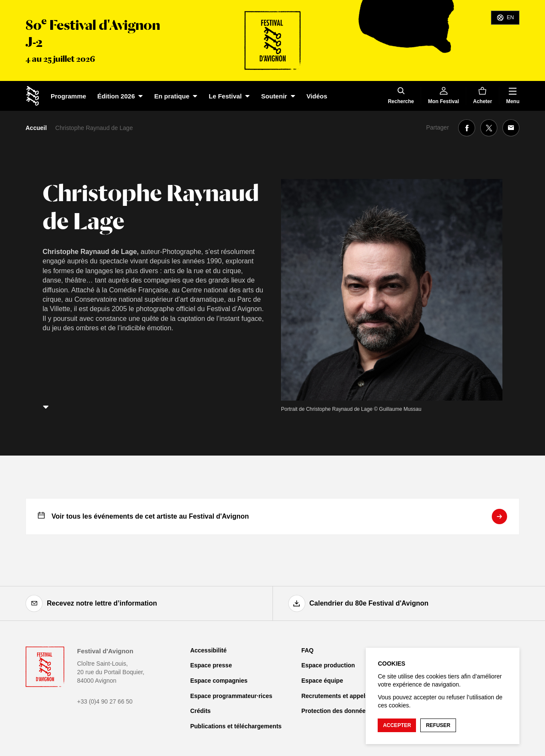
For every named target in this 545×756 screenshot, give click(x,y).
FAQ (308, 650)
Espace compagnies (219, 681)
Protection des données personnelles (354, 711)
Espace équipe (322, 681)
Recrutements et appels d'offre (345, 696)
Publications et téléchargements (236, 726)
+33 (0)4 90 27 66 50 (105, 701)
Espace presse (211, 665)
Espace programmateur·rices (231, 696)
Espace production (328, 665)
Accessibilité (209, 650)
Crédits (201, 711)
